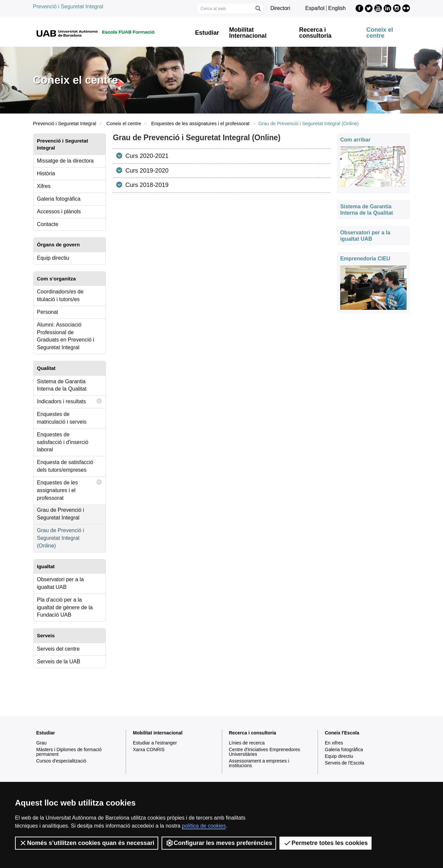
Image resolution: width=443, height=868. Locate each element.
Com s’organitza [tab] (57, 279)
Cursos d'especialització (61, 761)
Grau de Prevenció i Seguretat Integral (61, 514)
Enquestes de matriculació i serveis (62, 418)
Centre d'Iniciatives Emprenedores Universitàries (265, 752)
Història (46, 173)
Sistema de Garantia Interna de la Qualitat (62, 385)
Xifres (44, 186)
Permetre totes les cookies (325, 843)
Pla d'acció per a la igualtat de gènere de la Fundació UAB (65, 607)
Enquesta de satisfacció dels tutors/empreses (65, 466)
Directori (280, 8)
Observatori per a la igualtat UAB (61, 583)
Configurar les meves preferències (219, 843)
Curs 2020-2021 (146, 156)
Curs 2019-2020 (146, 171)
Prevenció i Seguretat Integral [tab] (63, 144)
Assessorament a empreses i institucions (259, 763)
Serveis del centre (58, 649)
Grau (42, 743)
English (337, 8)
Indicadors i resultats (70, 401)
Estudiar (207, 33)
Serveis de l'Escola (345, 763)
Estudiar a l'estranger (155, 743)
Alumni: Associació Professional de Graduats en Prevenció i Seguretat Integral (66, 336)
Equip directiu (53, 258)
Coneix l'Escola (342, 733)
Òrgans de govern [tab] (58, 245)
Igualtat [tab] (46, 566)
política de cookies (204, 826)
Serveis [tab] (46, 635)
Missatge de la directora (65, 161)
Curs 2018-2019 (146, 185)
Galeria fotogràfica (59, 199)
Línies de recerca (247, 743)
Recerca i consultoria (315, 33)
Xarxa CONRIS (149, 749)
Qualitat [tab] (46, 368)
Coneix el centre (380, 33)
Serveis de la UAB (59, 662)
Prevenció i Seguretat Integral (68, 7)
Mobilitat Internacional (248, 33)
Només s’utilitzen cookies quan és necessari (87, 843)
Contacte (48, 224)
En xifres (334, 743)
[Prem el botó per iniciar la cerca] (258, 8)
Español (315, 8)
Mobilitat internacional (158, 733)
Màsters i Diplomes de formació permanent (69, 752)
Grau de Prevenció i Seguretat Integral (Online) (61, 538)
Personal (48, 312)
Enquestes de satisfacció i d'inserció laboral (63, 442)
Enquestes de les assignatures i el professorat (200, 124)
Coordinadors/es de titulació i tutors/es (60, 295)
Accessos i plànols (59, 211)
